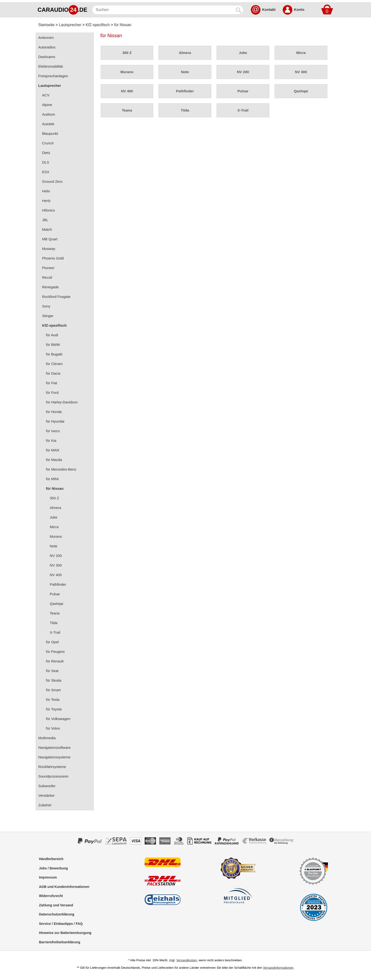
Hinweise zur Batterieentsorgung (65, 933)
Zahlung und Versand (56, 905)
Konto (299, 9)
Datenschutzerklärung (57, 914)
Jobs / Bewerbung (54, 868)
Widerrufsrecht (51, 896)
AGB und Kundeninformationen (64, 887)
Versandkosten (187, 960)
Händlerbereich (51, 859)
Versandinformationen (278, 968)
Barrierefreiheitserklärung (60, 942)
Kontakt (269, 9)
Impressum (48, 877)
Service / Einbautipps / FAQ (61, 924)
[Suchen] (163, 10)
